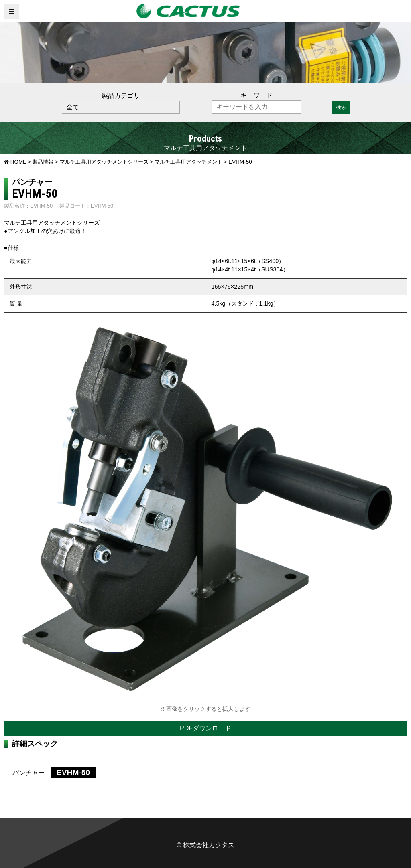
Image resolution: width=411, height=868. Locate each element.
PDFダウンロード (205, 728)
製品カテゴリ (121, 96)
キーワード (256, 95)
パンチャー (54, 773)
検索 (341, 107)
